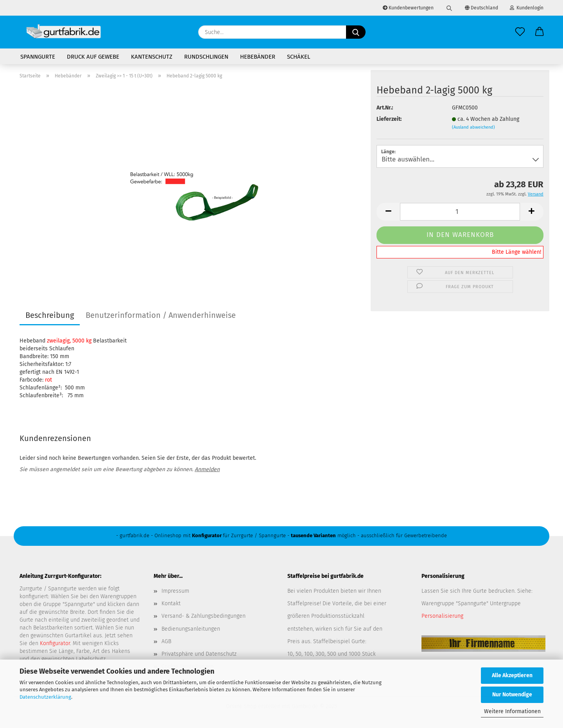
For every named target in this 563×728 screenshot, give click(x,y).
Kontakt (171, 603)
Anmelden (207, 469)
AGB (166, 641)
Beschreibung (50, 315)
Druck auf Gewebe (93, 57)
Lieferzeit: (389, 119)
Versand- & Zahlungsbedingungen (204, 616)
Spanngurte (38, 57)
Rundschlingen (206, 57)
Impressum (175, 591)
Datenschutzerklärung (45, 697)
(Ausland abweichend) (473, 127)
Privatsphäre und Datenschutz (199, 654)
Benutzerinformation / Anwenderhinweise (161, 315)
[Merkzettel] (520, 32)
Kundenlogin (527, 8)
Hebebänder (258, 57)
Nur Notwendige (512, 695)
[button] (540, 32)
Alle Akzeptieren (512, 675)
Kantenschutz (152, 57)
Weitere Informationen (512, 711)
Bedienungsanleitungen (191, 629)
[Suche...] (356, 32)
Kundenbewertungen (408, 8)
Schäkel (299, 57)
